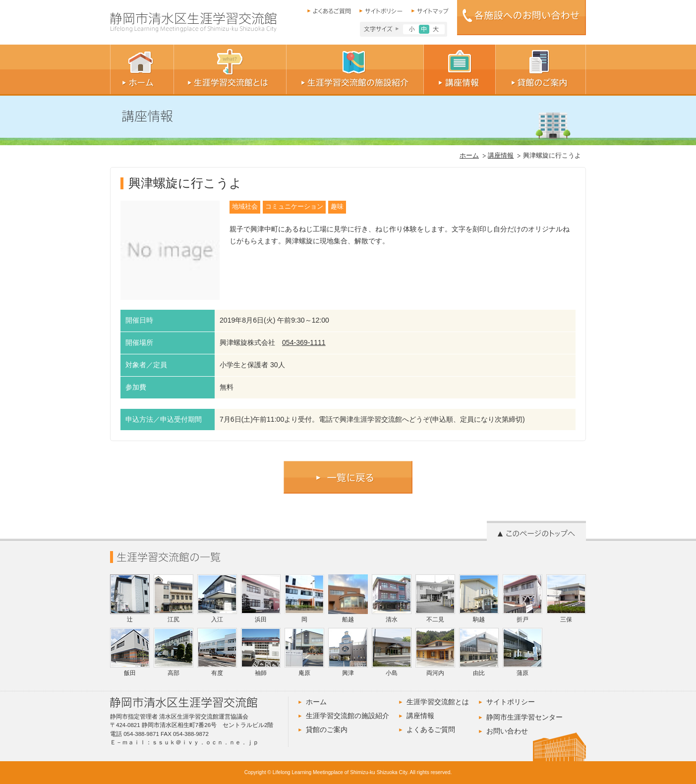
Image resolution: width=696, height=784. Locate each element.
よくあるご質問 (431, 729)
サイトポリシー (511, 702)
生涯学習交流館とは (438, 702)
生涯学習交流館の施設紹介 (348, 716)
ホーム (469, 156)
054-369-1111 (304, 342)
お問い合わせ (507, 731)
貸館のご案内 (327, 729)
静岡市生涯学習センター (524, 717)
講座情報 (501, 156)
